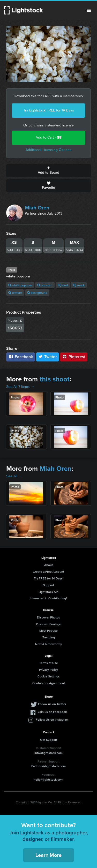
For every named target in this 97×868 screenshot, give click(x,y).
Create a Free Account (48, 572)
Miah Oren (37, 208)
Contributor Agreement (49, 683)
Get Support (49, 740)
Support (48, 585)
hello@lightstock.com (48, 779)
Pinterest (74, 357)
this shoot (55, 379)
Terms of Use (49, 663)
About (48, 565)
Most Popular (48, 631)
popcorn (45, 285)
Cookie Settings (49, 676)
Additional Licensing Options (48, 150)
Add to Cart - (49, 137)
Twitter (48, 357)
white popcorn (20, 285)
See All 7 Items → (20, 387)
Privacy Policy (48, 670)
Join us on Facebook (52, 712)
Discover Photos (48, 617)
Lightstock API (48, 592)
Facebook (21, 357)
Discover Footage (49, 624)
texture (15, 293)
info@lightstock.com (48, 753)
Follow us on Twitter (52, 704)
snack (79, 285)
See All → (14, 476)
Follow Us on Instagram (52, 719)
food (63, 285)
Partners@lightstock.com (48, 766)
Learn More (48, 855)
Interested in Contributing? (49, 598)
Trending (49, 637)
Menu (89, 10)
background (37, 293)
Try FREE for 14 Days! (49, 578)
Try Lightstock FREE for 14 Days (49, 110)
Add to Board (48, 171)
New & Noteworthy (48, 644)
